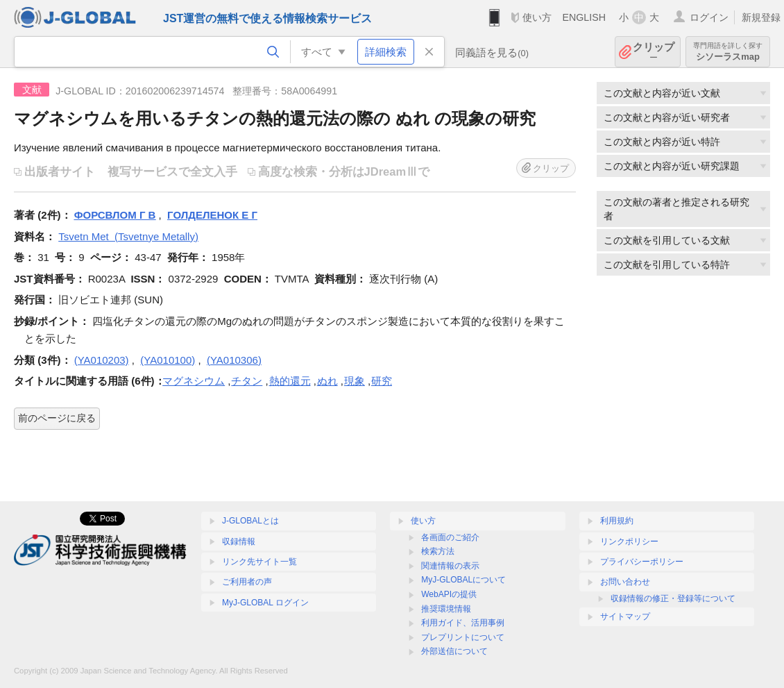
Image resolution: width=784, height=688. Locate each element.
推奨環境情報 (446, 609)
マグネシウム (194, 381)
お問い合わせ (625, 582)
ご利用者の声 (247, 582)
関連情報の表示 (450, 566)
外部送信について (454, 651)
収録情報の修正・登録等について (673, 598)
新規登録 (761, 17)
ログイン (709, 17)
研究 (382, 381)
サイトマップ (625, 616)
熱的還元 (290, 381)
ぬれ (327, 381)
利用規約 (617, 521)
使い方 (537, 17)
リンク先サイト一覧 (259, 562)
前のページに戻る (57, 418)
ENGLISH (584, 17)
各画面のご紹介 (450, 537)
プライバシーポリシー (642, 562)
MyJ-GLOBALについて (463, 580)
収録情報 (239, 542)
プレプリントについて (463, 637)
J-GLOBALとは (250, 521)
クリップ (654, 52)
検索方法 (438, 551)
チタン (247, 381)
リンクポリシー (629, 542)
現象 (355, 381)
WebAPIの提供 (449, 594)
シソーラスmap (728, 52)
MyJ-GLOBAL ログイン (265, 603)
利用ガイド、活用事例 (463, 623)
